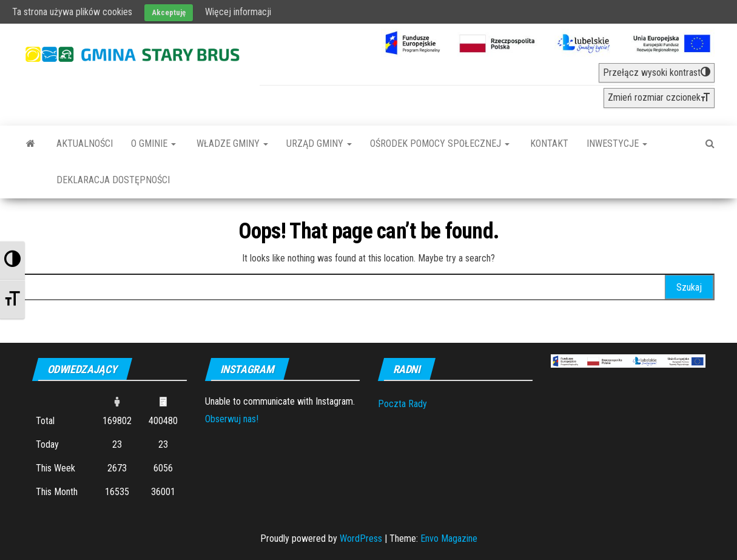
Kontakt (548, 143)
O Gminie (153, 143)
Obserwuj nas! (232, 419)
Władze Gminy (231, 143)
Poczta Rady (402, 404)
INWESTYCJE (617, 143)
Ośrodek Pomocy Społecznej (440, 143)
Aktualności (85, 143)
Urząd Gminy (319, 143)
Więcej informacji (238, 12)
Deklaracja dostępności (113, 180)
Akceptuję (169, 12)
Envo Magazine (449, 538)
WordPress (361, 538)
